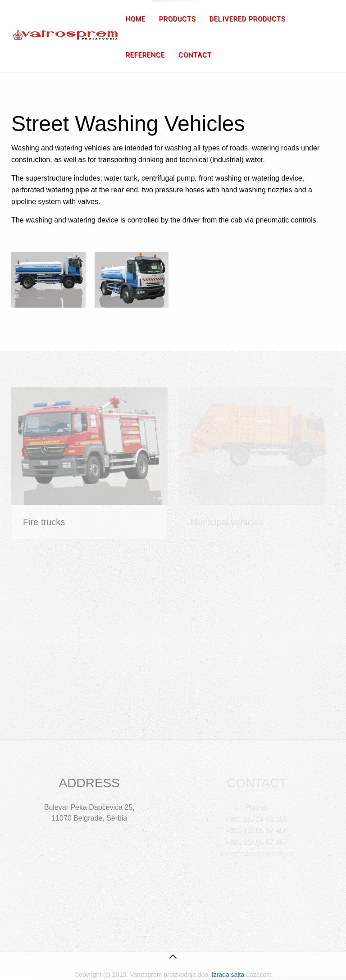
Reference (145, 55)
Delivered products (248, 19)
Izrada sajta (228, 975)
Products (178, 19)
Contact (195, 55)
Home (136, 19)
